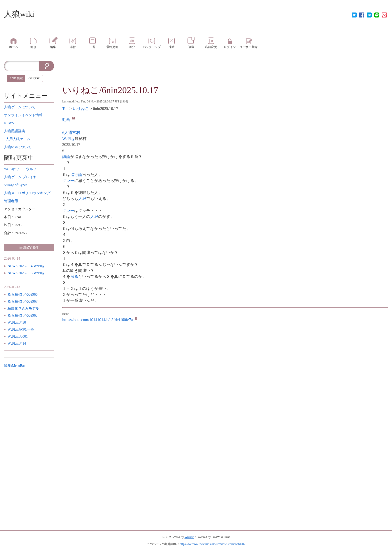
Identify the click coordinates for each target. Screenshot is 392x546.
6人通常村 (71, 133)
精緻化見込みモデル (23, 308)
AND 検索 (16, 78)
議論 (66, 157)
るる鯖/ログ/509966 (22, 294)
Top (65, 109)
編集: (14, 366)
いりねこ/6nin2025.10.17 (110, 90)
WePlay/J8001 (18, 336)
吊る (74, 276)
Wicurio (189, 537)
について (20, 107)
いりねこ (81, 109)
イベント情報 (23, 115)
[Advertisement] (225, 72)
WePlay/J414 (17, 343)
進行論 (76, 175)
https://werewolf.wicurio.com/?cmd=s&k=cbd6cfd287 (212, 544)
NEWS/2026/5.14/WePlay (26, 266)
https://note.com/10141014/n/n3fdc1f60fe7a (100, 320)
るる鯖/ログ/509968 (22, 315)
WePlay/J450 (17, 322)
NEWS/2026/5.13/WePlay (26, 273)
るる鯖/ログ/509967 (22, 301)
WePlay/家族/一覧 (21, 329)
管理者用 (11, 201)
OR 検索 (34, 78)
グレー (68, 181)
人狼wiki (19, 14)
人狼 (82, 199)
